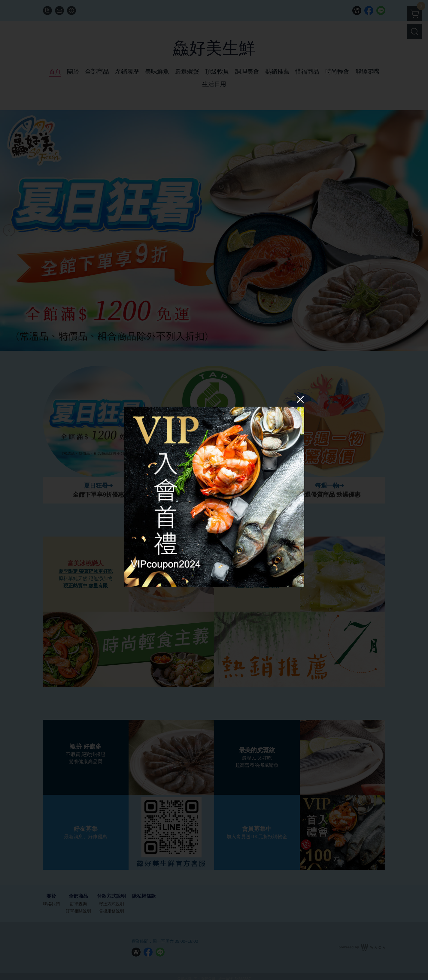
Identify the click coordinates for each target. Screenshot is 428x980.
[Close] (300, 399)
